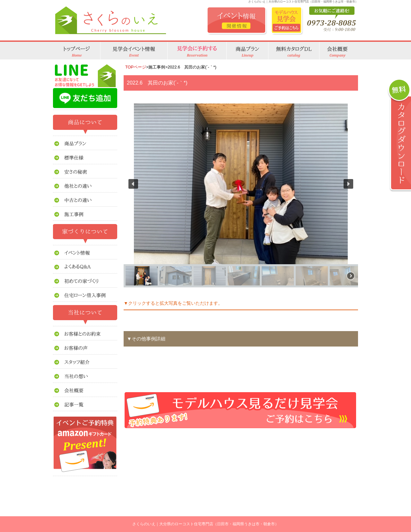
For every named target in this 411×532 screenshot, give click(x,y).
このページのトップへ (342, 438)
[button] (133, 184)
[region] (241, 195)
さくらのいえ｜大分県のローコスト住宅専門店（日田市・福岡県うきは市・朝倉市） (205, 524)
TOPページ (136, 67)
